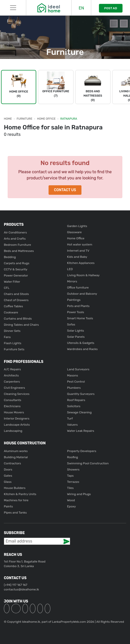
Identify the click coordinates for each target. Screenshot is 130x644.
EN (81, 8)
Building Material (16, 457)
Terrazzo (73, 482)
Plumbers (74, 388)
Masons (73, 375)
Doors (8, 469)
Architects (11, 375)
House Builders (15, 488)
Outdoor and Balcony (82, 294)
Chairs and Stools (16, 294)
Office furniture (78, 288)
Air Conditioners (15, 232)
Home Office (46, 119)
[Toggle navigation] (13, 8)
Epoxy (71, 506)
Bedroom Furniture (17, 245)
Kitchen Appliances (81, 263)
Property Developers (82, 451)
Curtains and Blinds (18, 319)
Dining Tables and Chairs (21, 325)
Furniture (25, 119)
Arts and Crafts (15, 239)
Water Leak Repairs (81, 431)
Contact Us (65, 190)
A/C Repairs (12, 369)
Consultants (13, 400)
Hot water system (80, 244)
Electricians (12, 406)
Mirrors (72, 281)
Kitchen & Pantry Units (20, 494)
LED (70, 269)
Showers (73, 469)
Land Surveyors (78, 369)
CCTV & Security (16, 269)
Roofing (73, 457)
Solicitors (74, 406)
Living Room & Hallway (83, 275)
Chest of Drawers (16, 300)
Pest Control (76, 382)
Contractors (12, 463)
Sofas (71, 324)
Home (8, 119)
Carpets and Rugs (17, 263)
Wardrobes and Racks (82, 349)
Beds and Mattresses (19, 251)
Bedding (10, 257)
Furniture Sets (14, 349)
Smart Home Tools (80, 318)
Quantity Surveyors (81, 394)
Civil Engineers (14, 388)
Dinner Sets (12, 331)
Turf (70, 418)
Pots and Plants (78, 306)
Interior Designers (17, 418)
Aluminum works (16, 451)
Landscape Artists (17, 425)
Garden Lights (77, 226)
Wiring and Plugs (79, 494)
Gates (8, 476)
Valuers (72, 425)
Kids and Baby (77, 257)
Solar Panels (76, 337)
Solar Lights (76, 331)
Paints (8, 506)
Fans (7, 337)
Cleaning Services (17, 394)
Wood (71, 500)
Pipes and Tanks (15, 513)
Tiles (70, 488)
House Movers (14, 412)
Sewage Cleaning (79, 412)
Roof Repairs (76, 400)
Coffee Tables (13, 306)
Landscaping (13, 431)
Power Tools (76, 312)
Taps (70, 476)
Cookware (11, 312)
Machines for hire (16, 500)
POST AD (111, 8)
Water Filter (12, 282)
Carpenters (12, 382)
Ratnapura (69, 119)
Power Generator (16, 275)
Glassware (74, 232)
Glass (8, 482)
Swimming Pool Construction (88, 463)
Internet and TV (78, 251)
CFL (7, 288)
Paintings (74, 300)
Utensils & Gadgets (81, 343)
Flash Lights (13, 343)
